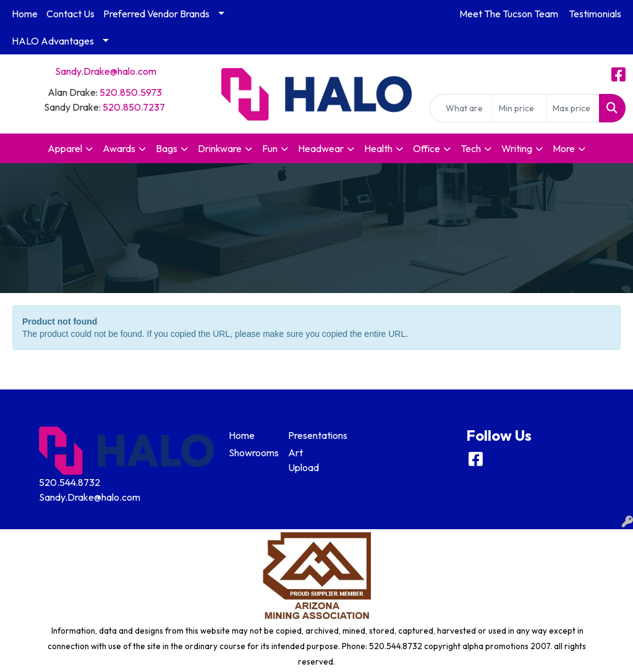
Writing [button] (517, 148)
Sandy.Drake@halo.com (106, 71)
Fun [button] (270, 148)
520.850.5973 (131, 92)
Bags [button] (167, 148)
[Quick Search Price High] (573, 108)
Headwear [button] (321, 148)
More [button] (564, 148)
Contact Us (70, 14)
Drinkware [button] (220, 148)
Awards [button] (119, 148)
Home (25, 14)
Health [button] (378, 148)
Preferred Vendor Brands (156, 14)
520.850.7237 (134, 107)
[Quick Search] (461, 108)
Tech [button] (471, 148)
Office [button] (427, 148)
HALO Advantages (53, 41)
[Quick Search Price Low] (519, 108)
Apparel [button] (65, 148)
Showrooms (251, 453)
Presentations (310, 435)
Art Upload (304, 460)
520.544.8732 (70, 482)
